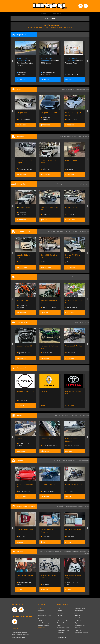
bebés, (70, 552)
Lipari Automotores (24, 169)
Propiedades (60, 633)
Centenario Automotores (22, 214)
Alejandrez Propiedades (21, 73)
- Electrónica (77, 618)
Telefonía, (42, 552)
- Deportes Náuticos (79, 608)
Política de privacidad (44, 625)
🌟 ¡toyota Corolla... (24, 208)
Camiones (60, 615)
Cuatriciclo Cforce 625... (25, 346)
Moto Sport (70, 353)
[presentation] (12, 61)
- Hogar (76, 623)
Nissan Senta (22, 400)
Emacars (69, 169)
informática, (58, 552)
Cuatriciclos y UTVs (62, 620)
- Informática (78, 620)
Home (39, 608)
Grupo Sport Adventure (22, 306)
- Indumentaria (78, 630)
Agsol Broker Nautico (49, 446)
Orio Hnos (45, 169)
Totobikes (45, 584)
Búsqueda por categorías (44, 623)
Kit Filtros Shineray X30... (74, 530)
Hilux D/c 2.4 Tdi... (71, 208)
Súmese (40, 613)
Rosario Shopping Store (24, 583)
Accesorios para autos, (64, 506)
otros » (87, 554)
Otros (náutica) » (83, 415)
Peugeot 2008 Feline (49, 113)
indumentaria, (84, 552)
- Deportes (77, 628)
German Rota (46, 353)
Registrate (57, 14)
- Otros (76, 635)
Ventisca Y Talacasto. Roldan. (74, 61)
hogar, (65, 552)
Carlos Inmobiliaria (72, 74)
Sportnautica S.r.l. (24, 353)
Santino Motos (71, 307)
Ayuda (39, 618)
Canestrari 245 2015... (48, 439)
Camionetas (60, 613)
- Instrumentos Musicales (81, 633)
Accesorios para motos (80, 506)
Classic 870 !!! (22, 439)
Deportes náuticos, (71, 415)
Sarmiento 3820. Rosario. (50, 61)
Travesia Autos (71, 120)
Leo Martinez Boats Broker (24, 445)
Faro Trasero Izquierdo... (25, 530)
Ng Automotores (23, 120)
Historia (40, 620)
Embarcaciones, (59, 415)
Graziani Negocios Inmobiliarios (48, 73)
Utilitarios (60, 611)
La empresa (41, 611)
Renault (44, 391)
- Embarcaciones (62, 637)
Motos (59, 618)
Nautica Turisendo (72, 446)
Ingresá (44, 14)
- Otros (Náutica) (79, 611)
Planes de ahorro (62, 623)
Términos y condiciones (44, 615)
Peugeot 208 (22, 113)
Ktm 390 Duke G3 (24, 300)
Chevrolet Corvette (48, 484)
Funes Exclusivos (23, 491)
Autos (59, 608)
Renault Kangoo (71, 160)
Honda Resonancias (49, 307)
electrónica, (50, 552)
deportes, (76, 552)
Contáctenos (41, 628)
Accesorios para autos (63, 628)
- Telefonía (77, 615)
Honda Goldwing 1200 (73, 484)
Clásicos (59, 625)
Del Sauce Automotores (46, 119)
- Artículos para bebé (80, 625)
